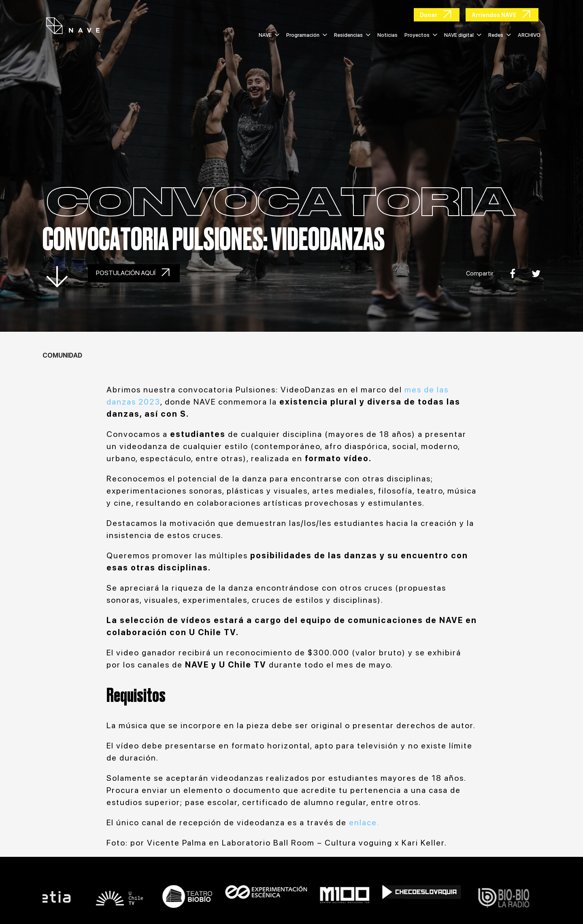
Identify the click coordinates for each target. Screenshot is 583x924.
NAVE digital (463, 35)
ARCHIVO (529, 35)
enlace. (365, 822)
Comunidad (62, 355)
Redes (500, 35)
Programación (307, 35)
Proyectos (421, 35)
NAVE (269, 35)
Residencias (352, 35)
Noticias (387, 35)
